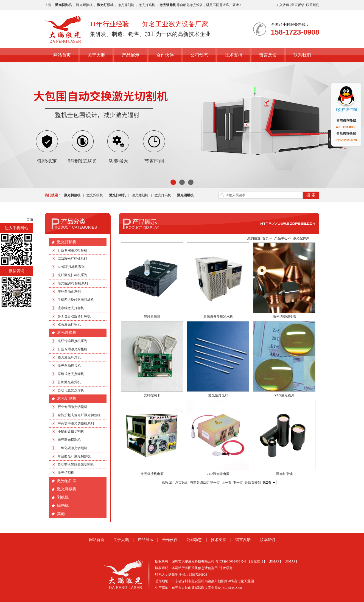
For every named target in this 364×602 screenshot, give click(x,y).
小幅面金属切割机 (71, 432)
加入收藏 (283, 5)
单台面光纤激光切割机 (74, 456)
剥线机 (63, 497)
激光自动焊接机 (69, 366)
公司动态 (199, 55)
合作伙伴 (165, 55)
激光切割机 (67, 398)
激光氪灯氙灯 (218, 395)
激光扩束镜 (284, 474)
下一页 (238, 483)
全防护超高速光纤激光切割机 (79, 415)
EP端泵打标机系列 (71, 267)
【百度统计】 (257, 561)
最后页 (250, 483)
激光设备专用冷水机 (218, 317)
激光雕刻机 (126, 5)
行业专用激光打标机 (72, 250)
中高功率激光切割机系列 (76, 423)
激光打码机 (147, 5)
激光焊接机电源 (152, 474)
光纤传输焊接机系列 (72, 341)
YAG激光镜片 (284, 395)
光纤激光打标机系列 (72, 275)
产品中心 (281, 238)
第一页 (215, 483)
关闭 (30, 220)
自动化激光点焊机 (71, 390)
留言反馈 (298, 5)
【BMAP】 (275, 561)
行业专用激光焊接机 (72, 349)
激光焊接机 (84, 5)
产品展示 (131, 55)
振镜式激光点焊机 (71, 374)
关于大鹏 (96, 55)
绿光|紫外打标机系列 (73, 283)
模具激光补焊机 (69, 357)
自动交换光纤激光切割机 (76, 464)
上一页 (226, 483)
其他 (61, 514)
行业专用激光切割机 (72, 407)
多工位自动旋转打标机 (74, 316)
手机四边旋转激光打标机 (76, 300)
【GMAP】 (291, 561)
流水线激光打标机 (71, 308)
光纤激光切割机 (69, 440)
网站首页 (62, 55)
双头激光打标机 (69, 324)
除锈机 (63, 506)
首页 (265, 238)
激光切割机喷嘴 (284, 317)
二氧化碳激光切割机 (72, 448)
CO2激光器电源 (218, 474)
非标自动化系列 (69, 292)
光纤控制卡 (152, 395)
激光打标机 (67, 242)
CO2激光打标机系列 (72, 259)
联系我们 (313, 5)
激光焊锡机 (67, 489)
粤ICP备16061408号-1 (231, 561)
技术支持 (234, 55)
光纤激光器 (152, 317)
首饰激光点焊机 (69, 382)
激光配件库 (67, 481)
